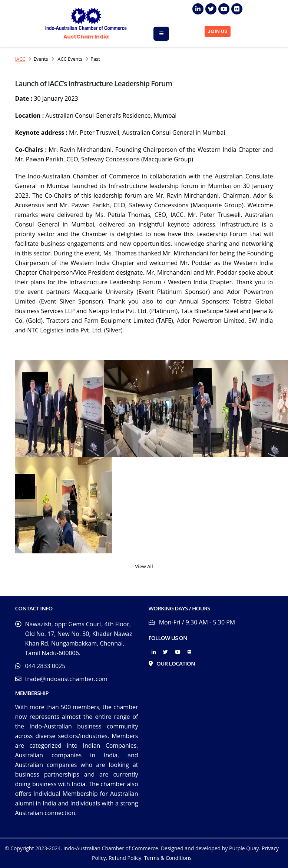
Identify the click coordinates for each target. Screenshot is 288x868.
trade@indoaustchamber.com (66, 679)
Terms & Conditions (168, 858)
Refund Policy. (126, 858)
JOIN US (218, 31)
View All (144, 566)
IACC (20, 59)
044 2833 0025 (45, 666)
